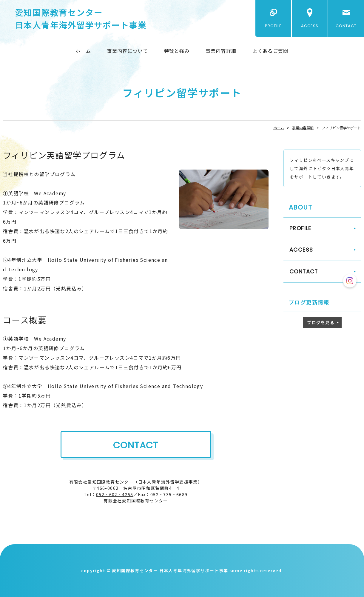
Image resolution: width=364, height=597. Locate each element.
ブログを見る (321, 322)
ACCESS (310, 26)
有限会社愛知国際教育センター (136, 501)
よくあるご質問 (270, 51)
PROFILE (273, 26)
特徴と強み (177, 51)
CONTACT (346, 26)
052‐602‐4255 (115, 494)
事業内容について (127, 51)
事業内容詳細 (221, 51)
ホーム (83, 51)
